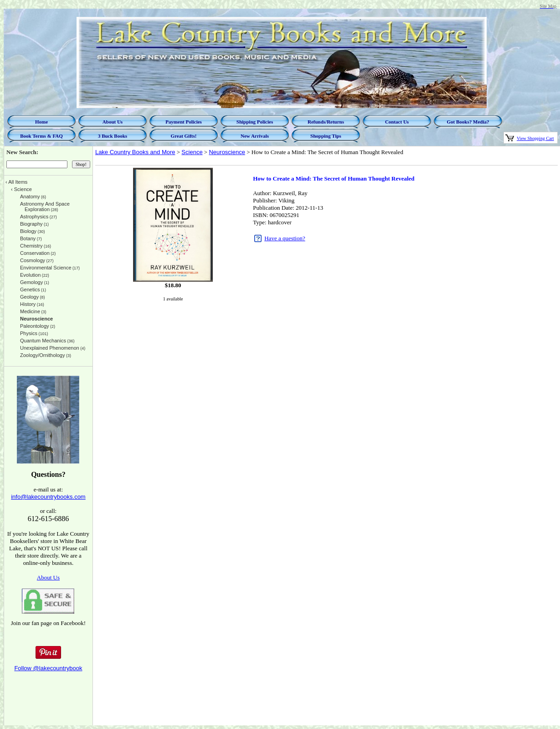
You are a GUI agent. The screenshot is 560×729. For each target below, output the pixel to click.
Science (192, 152)
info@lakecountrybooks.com (48, 497)
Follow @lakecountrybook (48, 668)
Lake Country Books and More (135, 152)
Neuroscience (227, 152)
